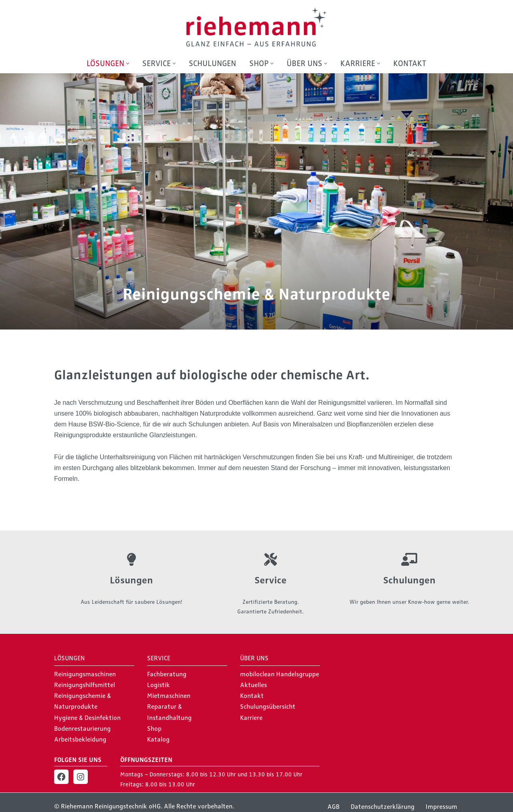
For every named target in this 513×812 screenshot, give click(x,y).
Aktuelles (253, 685)
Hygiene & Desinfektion (87, 718)
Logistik (159, 685)
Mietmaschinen (169, 696)
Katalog (158, 740)
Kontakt (410, 63)
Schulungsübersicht (268, 707)
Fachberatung (167, 674)
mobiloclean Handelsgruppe (280, 674)
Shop (154, 729)
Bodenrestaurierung (82, 729)
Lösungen (131, 580)
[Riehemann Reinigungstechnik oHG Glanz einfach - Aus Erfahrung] (256, 27)
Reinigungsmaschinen (85, 674)
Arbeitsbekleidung (80, 740)
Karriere (251, 718)
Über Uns (254, 658)
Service (271, 580)
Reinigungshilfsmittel (85, 685)
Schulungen (212, 63)
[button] (128, 63)
